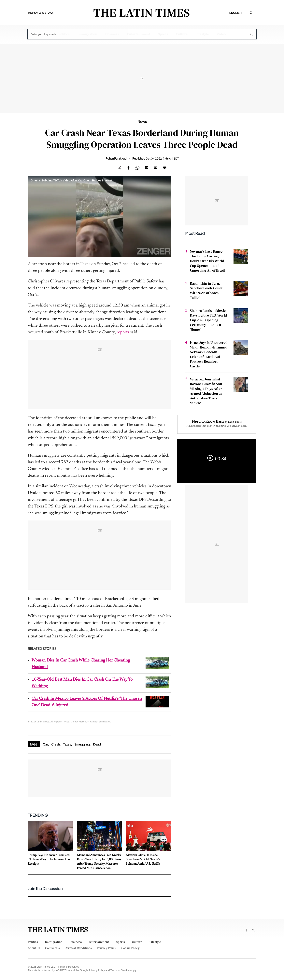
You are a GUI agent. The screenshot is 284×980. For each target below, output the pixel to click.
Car (45, 744)
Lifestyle (202, 34)
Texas (67, 744)
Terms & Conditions (78, 948)
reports (123, 332)
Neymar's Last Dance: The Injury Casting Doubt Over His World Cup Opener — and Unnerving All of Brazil (208, 261)
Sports (163, 34)
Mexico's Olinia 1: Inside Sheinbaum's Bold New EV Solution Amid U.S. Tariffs (143, 859)
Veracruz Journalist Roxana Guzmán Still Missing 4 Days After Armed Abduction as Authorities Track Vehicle (206, 391)
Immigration (87, 34)
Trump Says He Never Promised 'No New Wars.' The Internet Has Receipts (49, 859)
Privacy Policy (106, 948)
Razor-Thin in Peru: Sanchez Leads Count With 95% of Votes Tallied (206, 290)
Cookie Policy (130, 948)
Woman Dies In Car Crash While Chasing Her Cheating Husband (81, 664)
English (235, 13)
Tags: (34, 744)
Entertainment (138, 34)
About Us (34, 948)
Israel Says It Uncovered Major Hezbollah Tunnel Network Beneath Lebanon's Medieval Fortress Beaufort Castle (209, 354)
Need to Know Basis (208, 422)
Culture (182, 34)
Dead (97, 744)
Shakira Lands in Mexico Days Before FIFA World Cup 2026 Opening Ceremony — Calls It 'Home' (209, 320)
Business (112, 34)
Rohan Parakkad (116, 158)
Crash (56, 744)
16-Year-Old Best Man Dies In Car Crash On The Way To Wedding (82, 683)
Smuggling (82, 744)
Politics (64, 34)
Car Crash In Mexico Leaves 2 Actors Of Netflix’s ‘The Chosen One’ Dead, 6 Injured (87, 702)
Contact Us (52, 948)
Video (221, 34)
